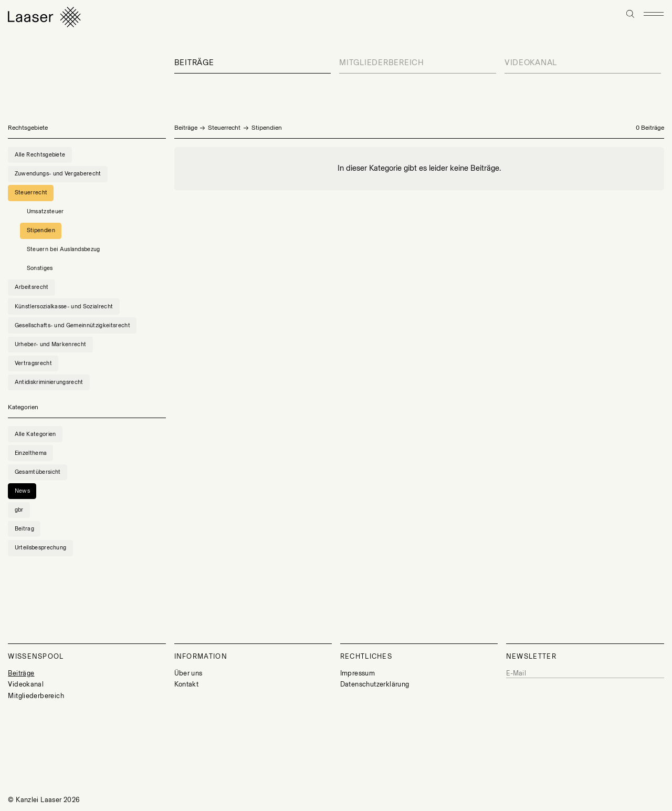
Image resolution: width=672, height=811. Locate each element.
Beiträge (194, 63)
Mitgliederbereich (381, 63)
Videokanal (531, 63)
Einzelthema (31, 453)
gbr (19, 510)
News (22, 491)
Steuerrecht (224, 128)
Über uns (188, 673)
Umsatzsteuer (45, 211)
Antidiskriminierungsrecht (49, 382)
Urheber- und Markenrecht (51, 344)
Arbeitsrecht (32, 287)
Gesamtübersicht (38, 472)
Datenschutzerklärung (375, 684)
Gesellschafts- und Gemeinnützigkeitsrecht (72, 325)
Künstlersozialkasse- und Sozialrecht (64, 306)
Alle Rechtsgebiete (40, 155)
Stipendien (41, 230)
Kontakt (187, 684)
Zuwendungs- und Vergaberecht (58, 174)
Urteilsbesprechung (41, 548)
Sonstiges (40, 268)
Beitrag (24, 529)
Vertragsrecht (33, 363)
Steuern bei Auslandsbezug (64, 249)
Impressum (358, 673)
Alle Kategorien (35, 434)
